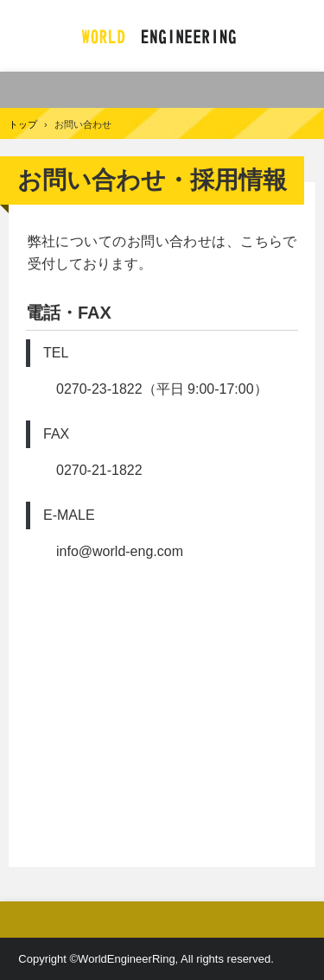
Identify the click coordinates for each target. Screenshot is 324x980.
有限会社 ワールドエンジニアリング (162, 36)
